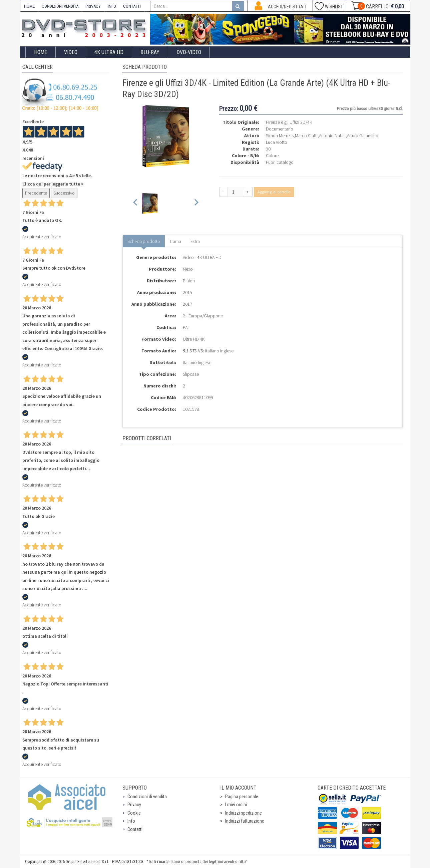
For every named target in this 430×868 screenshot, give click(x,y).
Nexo (188, 269)
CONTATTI (132, 6)
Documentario (280, 129)
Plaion (189, 281)
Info (131, 821)
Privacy (134, 805)
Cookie (134, 813)
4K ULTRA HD (109, 52)
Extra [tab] (195, 241)
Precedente (36, 193)
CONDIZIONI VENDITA (60, 6)
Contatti (135, 829)
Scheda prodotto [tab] (144, 241)
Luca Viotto (277, 142)
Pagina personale (242, 797)
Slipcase (191, 374)
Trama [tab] (175, 241)
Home (41, 52)
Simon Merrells (280, 135)
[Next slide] (196, 203)
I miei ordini (236, 805)
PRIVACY (93, 6)
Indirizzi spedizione (244, 813)
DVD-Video (189, 52)
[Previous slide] (136, 203)
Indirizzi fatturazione (245, 821)
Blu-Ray (150, 52)
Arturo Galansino (363, 135)
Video (71, 52)
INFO (112, 6)
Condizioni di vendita (147, 797)
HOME (29, 6)
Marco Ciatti (306, 135)
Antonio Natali (332, 135)
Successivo (64, 193)
